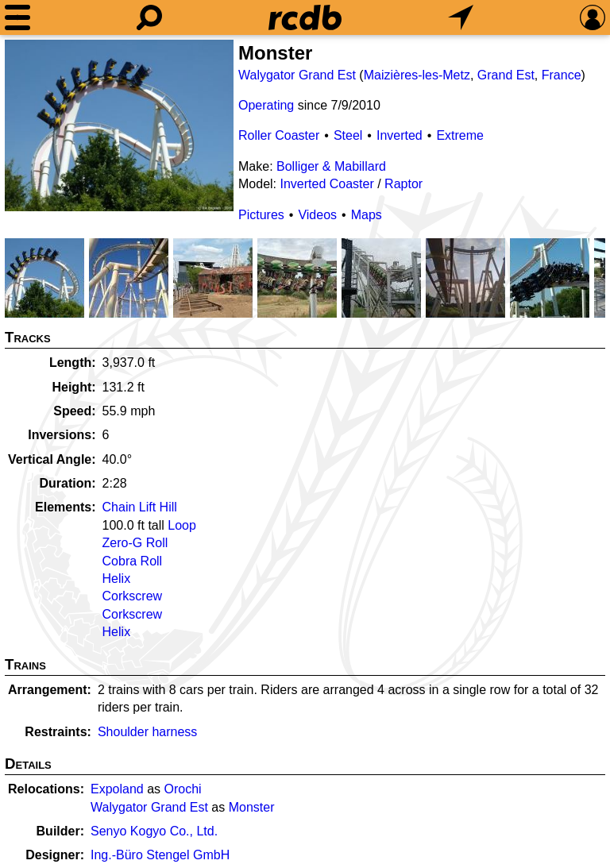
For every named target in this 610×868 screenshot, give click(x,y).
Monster (252, 807)
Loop (182, 525)
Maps (367, 215)
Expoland (117, 789)
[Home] (305, 17)
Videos (317, 215)
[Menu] (17, 17)
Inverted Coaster (326, 184)
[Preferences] (593, 17)
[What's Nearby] (461, 17)
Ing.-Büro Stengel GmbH (160, 855)
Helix (117, 579)
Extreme (460, 135)
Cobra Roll (133, 561)
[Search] (149, 17)
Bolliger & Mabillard (331, 166)
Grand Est (506, 75)
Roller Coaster (279, 135)
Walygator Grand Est (297, 75)
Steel (348, 135)
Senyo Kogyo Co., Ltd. (154, 831)
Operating (266, 105)
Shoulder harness (147, 732)
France (562, 75)
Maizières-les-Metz (417, 75)
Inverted (400, 135)
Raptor (403, 184)
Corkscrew (133, 596)
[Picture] (119, 125)
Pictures (261, 215)
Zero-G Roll (135, 543)
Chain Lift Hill (140, 507)
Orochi (183, 789)
